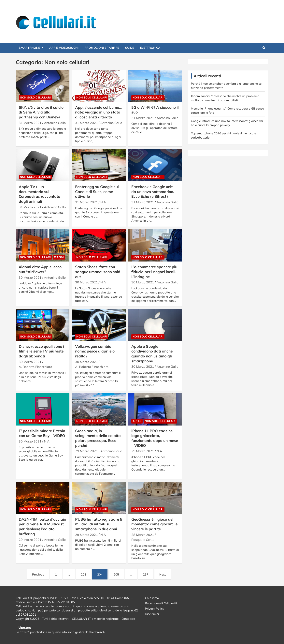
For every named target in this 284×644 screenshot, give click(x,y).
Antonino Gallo (55, 123)
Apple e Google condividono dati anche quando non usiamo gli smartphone (152, 354)
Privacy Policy (155, 609)
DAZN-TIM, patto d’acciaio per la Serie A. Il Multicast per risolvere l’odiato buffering (42, 527)
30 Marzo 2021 (30, 277)
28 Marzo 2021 (143, 535)
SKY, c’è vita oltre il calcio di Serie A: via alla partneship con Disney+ (41, 112)
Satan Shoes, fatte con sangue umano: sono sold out (98, 272)
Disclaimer (152, 614)
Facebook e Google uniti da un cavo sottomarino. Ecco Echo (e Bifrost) (153, 192)
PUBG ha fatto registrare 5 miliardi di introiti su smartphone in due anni (99, 524)
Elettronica (150, 48)
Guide (130, 48)
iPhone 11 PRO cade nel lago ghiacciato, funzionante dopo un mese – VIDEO (155, 438)
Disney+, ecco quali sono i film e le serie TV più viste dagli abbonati (41, 351)
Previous (38, 574)
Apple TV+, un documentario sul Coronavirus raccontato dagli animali (39, 194)
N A (103, 202)
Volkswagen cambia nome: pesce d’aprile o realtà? (95, 351)
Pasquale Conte (143, 540)
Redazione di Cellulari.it (161, 603)
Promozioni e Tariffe (102, 48)
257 (146, 574)
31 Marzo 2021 (30, 123)
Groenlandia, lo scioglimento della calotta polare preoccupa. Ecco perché (98, 438)
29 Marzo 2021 (86, 451)
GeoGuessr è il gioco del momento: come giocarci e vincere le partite (154, 524)
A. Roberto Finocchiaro (35, 367)
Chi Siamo (152, 598)
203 (84, 574)
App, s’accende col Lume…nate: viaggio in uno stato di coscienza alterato (98, 112)
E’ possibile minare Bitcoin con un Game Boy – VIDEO (42, 433)
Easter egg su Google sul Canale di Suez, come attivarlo (97, 192)
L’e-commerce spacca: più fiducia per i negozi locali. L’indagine (154, 272)
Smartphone (29, 48)
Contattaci (128, 619)
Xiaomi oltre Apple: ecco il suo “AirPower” (42, 269)
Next (163, 574)
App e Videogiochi (64, 48)
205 (116, 574)
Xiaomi (59, 257)
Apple (137, 421)
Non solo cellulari (35, 97)
